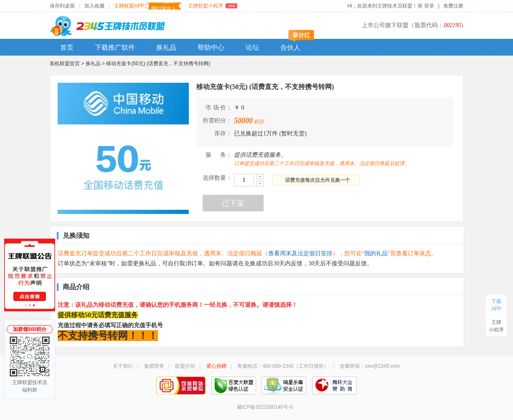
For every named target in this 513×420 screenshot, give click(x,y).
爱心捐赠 (216, 366)
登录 (429, 6)
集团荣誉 (154, 366)
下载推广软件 (115, 47)
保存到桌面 (62, 6)
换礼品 (166, 47)
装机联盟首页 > (67, 64)
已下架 (233, 203)
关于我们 (123, 366)
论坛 (252, 47)
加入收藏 (94, 6)
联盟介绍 (185, 366)
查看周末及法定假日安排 (300, 253)
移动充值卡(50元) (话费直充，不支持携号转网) (158, 64)
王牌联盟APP (148, 6)
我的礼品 (376, 253)
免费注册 (453, 6)
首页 (67, 47)
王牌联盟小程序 (212, 6)
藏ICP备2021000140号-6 (265, 407)
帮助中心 (211, 47)
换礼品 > (96, 64)
